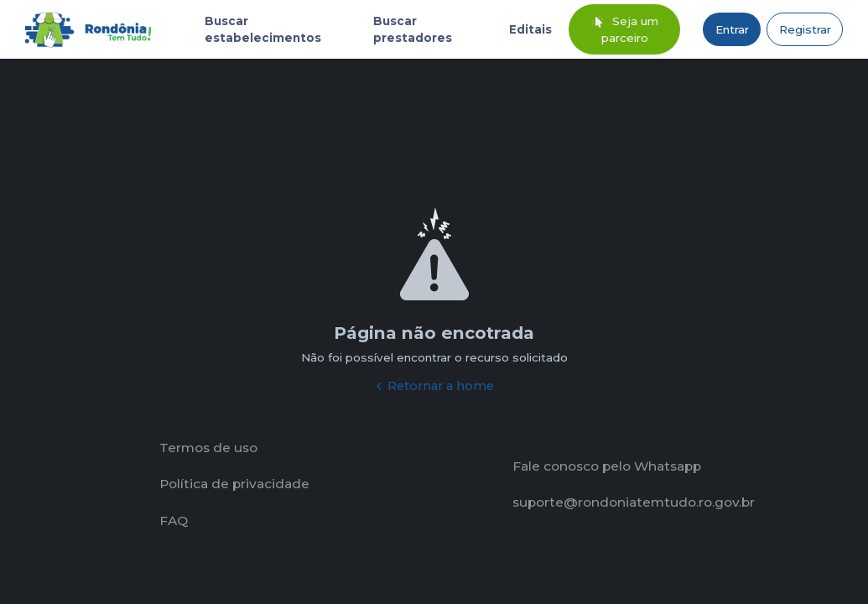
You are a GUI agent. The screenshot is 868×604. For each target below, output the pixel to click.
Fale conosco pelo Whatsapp (607, 466)
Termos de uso (208, 448)
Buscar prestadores (413, 29)
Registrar (805, 29)
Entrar (732, 29)
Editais (530, 29)
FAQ (174, 521)
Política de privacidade (234, 484)
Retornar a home (434, 386)
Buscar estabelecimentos (263, 29)
